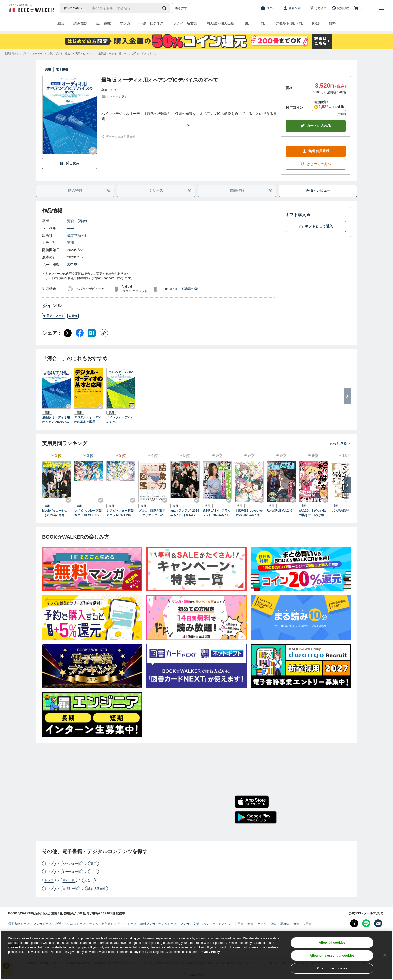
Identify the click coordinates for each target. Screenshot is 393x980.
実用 (71, 243)
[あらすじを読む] (189, 119)
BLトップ (130, 924)
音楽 (73, 316)
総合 (61, 23)
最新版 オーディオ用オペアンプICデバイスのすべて (56, 420)
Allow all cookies (332, 943)
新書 (250, 924)
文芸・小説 (201, 924)
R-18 (316, 23)
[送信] (165, 8)
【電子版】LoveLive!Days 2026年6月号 (249, 513)
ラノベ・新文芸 (185, 23)
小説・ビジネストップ (70, 924)
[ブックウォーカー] (31, 8)
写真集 (285, 924)
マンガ (125, 23)
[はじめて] (318, 8)
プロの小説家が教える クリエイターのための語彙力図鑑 (152, 513)
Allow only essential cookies (332, 956)
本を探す (181, 8)
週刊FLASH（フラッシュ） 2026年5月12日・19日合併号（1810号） (217, 513)
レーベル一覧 (72, 872)
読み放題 (80, 23)
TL (263, 23)
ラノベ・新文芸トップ (104, 924)
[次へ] (347, 485)
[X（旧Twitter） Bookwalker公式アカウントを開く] (354, 923)
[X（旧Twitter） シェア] (68, 333)
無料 (332, 23)
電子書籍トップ (19, 924)
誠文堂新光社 (78, 235)
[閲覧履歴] (340, 8)
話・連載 (104, 23)
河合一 (115, 90)
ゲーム (262, 924)
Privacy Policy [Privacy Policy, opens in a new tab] (210, 952)
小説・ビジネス (151, 23)
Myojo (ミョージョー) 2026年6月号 (55, 513)
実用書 (239, 924)
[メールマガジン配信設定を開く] (378, 923)
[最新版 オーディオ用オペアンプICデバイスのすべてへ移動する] (127, 54)
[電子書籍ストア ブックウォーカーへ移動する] (23, 54)
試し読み (70, 163)
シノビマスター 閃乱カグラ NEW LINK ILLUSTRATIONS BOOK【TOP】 (88, 513)
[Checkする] (93, 151)
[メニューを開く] (381, 8)
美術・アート (54, 316)
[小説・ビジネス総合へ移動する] (59, 54)
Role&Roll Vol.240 (279, 511)
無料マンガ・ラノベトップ (158, 924)
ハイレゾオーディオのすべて (120, 420)
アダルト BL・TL (289, 23)
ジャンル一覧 (72, 864)
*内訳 (341, 114)
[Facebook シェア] (80, 333)
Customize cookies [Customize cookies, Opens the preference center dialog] (332, 969)
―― (71, 228)
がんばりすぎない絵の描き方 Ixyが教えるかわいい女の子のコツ (313, 513)
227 (72, 265)
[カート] (361, 8)
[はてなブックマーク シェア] (92, 333)
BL (247, 23)
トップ (49, 864)
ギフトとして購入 (316, 226)
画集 (273, 924)
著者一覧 (69, 880)
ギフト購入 (298, 215)
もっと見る (340, 443)
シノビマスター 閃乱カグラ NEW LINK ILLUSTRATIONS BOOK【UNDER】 (121, 513)
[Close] (385, 956)
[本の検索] (75, 8)
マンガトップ (42, 924)
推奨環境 (189, 289)
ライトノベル (221, 924)
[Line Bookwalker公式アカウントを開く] (366, 923)
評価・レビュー (318, 190)
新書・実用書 (303, 924)
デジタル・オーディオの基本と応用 (88, 420)
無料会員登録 (316, 151)
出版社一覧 (70, 889)
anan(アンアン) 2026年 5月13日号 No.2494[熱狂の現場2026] (185, 513)
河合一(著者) (77, 221)
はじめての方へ (316, 164)
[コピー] (104, 333)
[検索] (165, 8)
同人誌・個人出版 (220, 23)
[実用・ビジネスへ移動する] (84, 54)
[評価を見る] (114, 97)
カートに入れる (316, 126)
